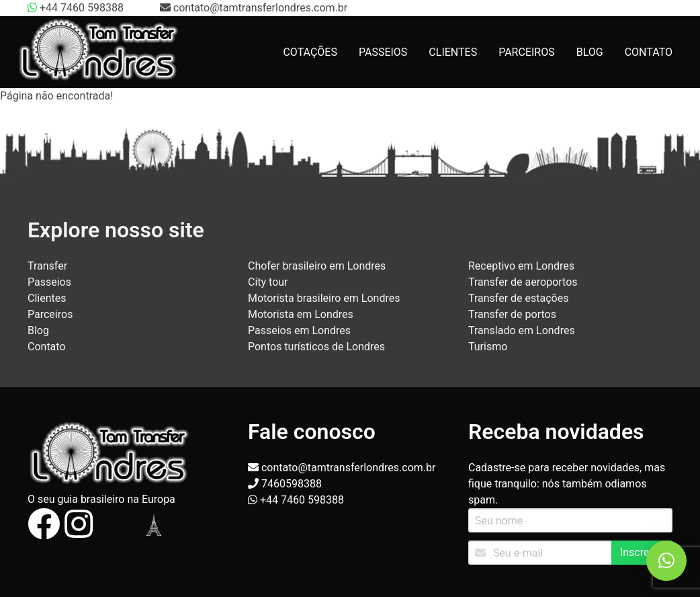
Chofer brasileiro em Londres (317, 266)
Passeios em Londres (299, 330)
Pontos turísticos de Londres (316, 347)
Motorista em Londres (301, 314)
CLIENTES (453, 52)
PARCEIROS (527, 52)
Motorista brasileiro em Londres (324, 298)
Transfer (47, 266)
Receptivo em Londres (521, 266)
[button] (666, 561)
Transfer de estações (519, 298)
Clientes (47, 298)
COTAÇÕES (310, 52)
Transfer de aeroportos (523, 282)
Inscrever (642, 552)
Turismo (488, 347)
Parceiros (50, 314)
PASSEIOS (383, 52)
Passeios (49, 282)
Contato (47, 347)
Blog (38, 330)
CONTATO (649, 52)
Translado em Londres (522, 330)
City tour (268, 282)
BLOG (590, 52)
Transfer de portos (512, 314)
